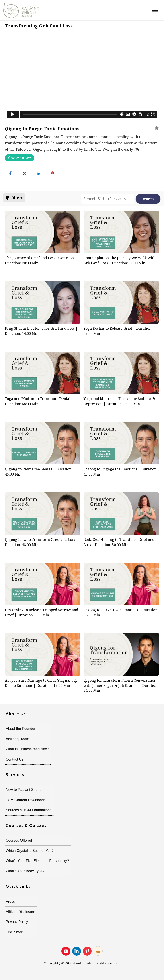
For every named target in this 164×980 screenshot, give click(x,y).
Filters (14, 198)
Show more (20, 158)
